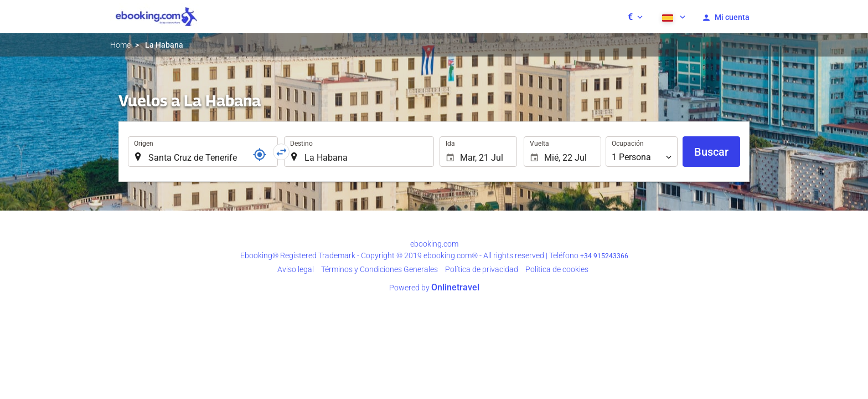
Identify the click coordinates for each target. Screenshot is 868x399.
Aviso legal (296, 269)
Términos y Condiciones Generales (379, 269)
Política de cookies (557, 269)
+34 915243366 (604, 256)
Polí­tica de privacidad (482, 269)
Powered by (434, 288)
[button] (635, 17)
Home (120, 45)
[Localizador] (260, 155)
